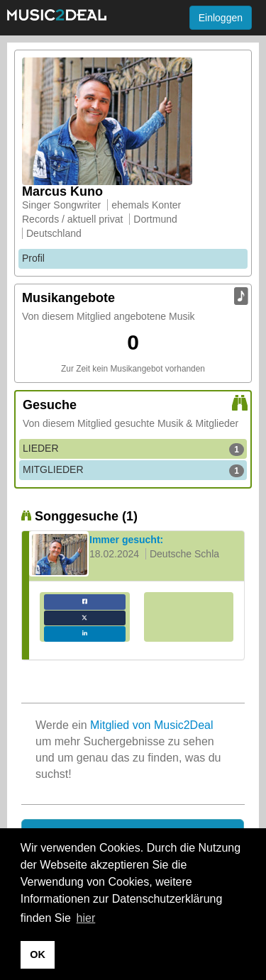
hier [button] (86, 918)
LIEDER (133, 449)
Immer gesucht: (126, 540)
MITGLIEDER (133, 470)
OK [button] (38, 954)
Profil (33, 258)
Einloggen (221, 18)
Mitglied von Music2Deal (151, 725)
